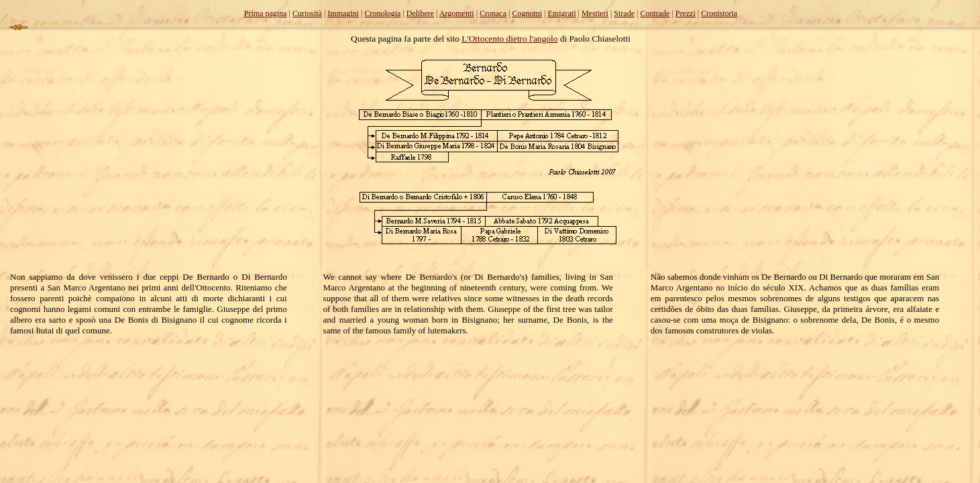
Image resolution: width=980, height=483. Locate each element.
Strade (624, 13)
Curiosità (307, 13)
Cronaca (493, 13)
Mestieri (595, 13)
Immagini (343, 13)
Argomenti (457, 13)
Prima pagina (266, 13)
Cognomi (527, 13)
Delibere (420, 13)
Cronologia (382, 13)
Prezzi (686, 13)
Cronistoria (719, 13)
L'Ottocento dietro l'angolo (509, 39)
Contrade (655, 13)
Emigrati (562, 13)
